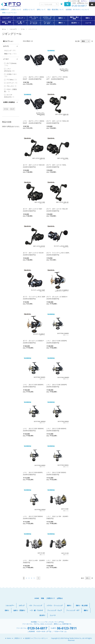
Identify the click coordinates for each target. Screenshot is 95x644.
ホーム (4, 29)
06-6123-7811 (67, 628)
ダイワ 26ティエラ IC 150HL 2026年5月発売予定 (57, 166)
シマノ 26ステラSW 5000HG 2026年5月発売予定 (34, 517)
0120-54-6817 (79, 6)
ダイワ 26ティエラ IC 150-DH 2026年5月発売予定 (34, 254)
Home (9, 638)
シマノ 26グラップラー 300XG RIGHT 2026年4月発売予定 (33, 78)
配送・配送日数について (56, 9)
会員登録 (92, 1)
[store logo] (11, 4)
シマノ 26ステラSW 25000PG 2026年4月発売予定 (57, 342)
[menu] (47, 21)
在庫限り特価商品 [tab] (9, 102)
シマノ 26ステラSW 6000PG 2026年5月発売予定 (33, 473)
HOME (37, 598)
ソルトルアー (13, 29)
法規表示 (28, 638)
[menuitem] (7, 18)
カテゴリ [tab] (6, 46)
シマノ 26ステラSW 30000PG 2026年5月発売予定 (34, 386)
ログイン (84, 1)
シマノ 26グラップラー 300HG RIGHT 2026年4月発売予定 (33, 122)
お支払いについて (29, 9)
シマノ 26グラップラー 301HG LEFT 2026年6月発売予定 (57, 78)
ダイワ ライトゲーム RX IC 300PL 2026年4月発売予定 (59, 254)
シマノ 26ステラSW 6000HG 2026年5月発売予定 (57, 430)
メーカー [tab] (6, 59)
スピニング (10, 50)
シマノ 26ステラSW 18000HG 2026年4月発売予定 (34, 430)
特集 (43, 598)
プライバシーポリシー (40, 638)
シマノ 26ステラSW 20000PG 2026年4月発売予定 (57, 386)
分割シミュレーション (9, 13)
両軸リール (11, 54)
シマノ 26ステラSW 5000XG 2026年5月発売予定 (57, 473)
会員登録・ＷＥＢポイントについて (77, 9)
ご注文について (16, 9)
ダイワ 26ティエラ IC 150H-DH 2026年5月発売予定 (34, 166)
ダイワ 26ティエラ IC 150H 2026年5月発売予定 (33, 210)
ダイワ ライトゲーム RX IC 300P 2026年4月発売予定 (35, 298)
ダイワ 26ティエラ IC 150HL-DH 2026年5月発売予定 (58, 122)
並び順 (77, 41)
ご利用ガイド (4, 9)
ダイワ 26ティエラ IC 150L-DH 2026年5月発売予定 (58, 210)
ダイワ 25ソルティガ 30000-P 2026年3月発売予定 (34, 342)
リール (23, 29)
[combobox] (49, 4)
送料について (41, 9)
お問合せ (60, 598)
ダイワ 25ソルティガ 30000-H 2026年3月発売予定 (58, 298)
